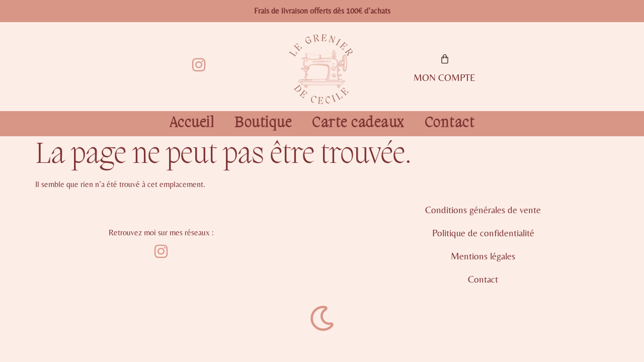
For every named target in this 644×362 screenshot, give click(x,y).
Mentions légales (483, 256)
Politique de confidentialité (483, 233)
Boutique (263, 124)
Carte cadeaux (358, 124)
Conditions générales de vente (483, 210)
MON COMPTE (445, 77)
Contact (450, 124)
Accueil (192, 124)
